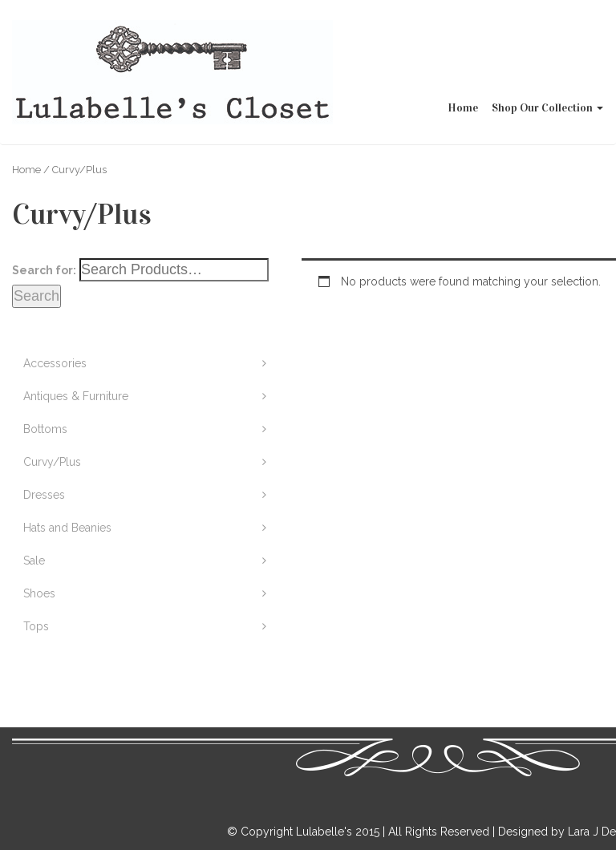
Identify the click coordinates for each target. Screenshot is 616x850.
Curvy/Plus (52, 462)
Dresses (44, 495)
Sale (34, 561)
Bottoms (45, 429)
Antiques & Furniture (76, 396)
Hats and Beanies (67, 528)
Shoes (39, 593)
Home (463, 44)
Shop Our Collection (548, 44)
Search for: (44, 270)
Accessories (55, 363)
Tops (36, 626)
